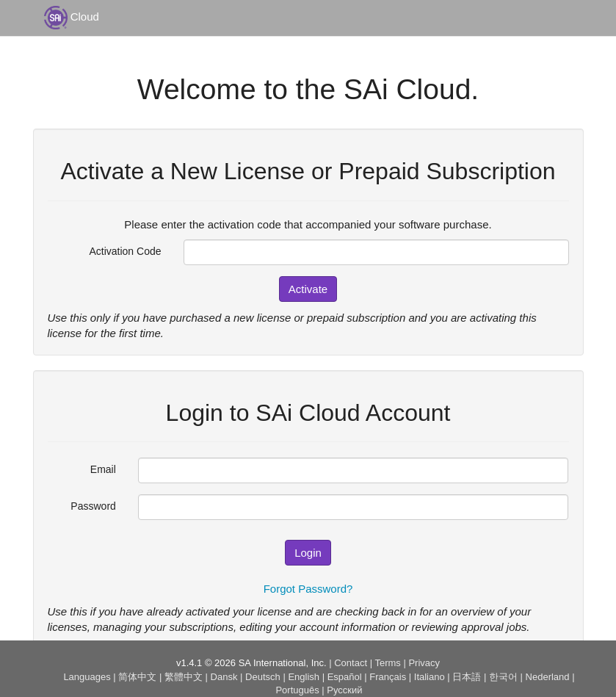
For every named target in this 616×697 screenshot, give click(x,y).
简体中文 (137, 677)
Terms (387, 663)
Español (345, 677)
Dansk (224, 677)
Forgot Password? (308, 589)
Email (103, 469)
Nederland (548, 677)
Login (308, 553)
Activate (308, 289)
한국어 (503, 677)
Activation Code (125, 251)
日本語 (467, 677)
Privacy (424, 663)
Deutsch (263, 677)
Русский (344, 690)
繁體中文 (184, 677)
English (304, 677)
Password (93, 506)
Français (388, 677)
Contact (351, 663)
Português (297, 690)
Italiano (430, 677)
